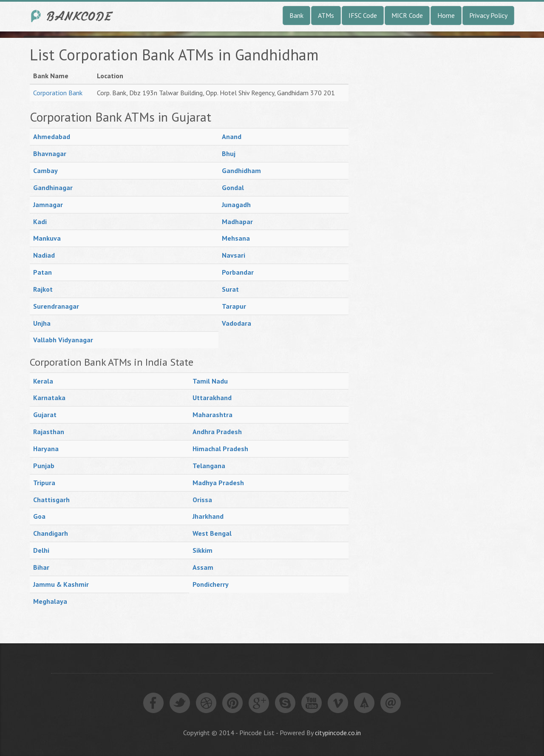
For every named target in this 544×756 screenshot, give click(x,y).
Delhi (41, 550)
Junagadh (236, 205)
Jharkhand (208, 516)
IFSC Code (363, 15)
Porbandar (238, 272)
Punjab (44, 466)
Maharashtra (212, 415)
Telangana (209, 466)
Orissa (202, 500)
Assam (203, 567)
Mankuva (47, 238)
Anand (232, 136)
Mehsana (236, 238)
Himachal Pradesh (220, 449)
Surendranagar (56, 306)
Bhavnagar (50, 153)
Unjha (42, 323)
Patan (42, 272)
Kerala (43, 381)
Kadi (40, 222)
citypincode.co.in (338, 733)
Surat (230, 289)
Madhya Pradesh (218, 483)
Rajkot (43, 289)
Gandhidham (241, 171)
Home (446, 15)
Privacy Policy (488, 15)
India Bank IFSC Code (72, 16)
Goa (39, 516)
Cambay (45, 171)
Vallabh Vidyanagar (63, 340)
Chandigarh (51, 533)
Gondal (233, 188)
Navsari (234, 255)
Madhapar (237, 222)
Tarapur (234, 306)
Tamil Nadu (210, 381)
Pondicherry (211, 584)
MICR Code (407, 15)
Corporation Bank (58, 93)
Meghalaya (50, 601)
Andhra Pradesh (217, 432)
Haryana (46, 449)
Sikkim (203, 550)
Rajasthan (49, 432)
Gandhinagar (53, 188)
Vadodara (237, 323)
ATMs (326, 15)
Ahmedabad (52, 136)
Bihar (41, 567)
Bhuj (229, 153)
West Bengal (212, 533)
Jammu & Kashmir (61, 584)
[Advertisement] (425, 174)
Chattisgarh (51, 500)
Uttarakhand (212, 398)
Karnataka (49, 398)
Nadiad (44, 255)
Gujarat (45, 415)
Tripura (44, 483)
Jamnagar (48, 205)
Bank (296, 15)
